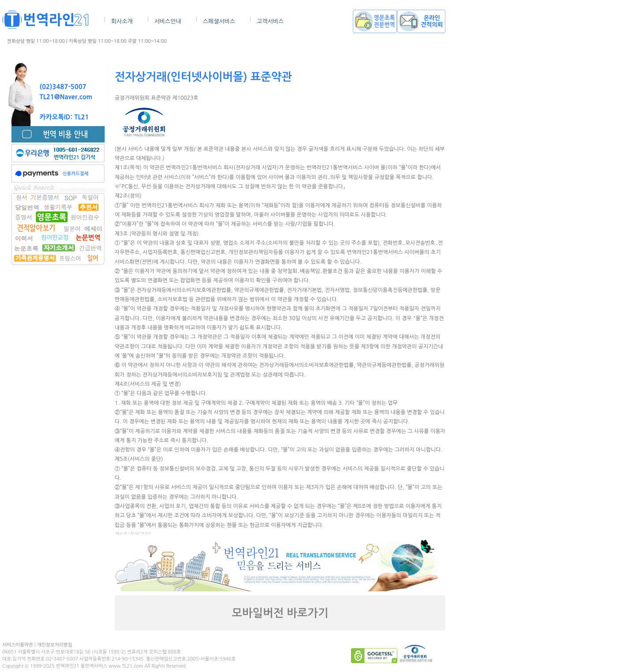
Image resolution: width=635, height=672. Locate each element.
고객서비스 (270, 21)
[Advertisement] (57, 391)
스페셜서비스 (219, 21)
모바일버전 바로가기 (280, 613)
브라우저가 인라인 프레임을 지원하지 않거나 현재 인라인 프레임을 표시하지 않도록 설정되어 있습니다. (280, 314)
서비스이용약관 (18, 645)
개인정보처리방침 (55, 645)
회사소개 (122, 21)
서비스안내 (168, 21)
